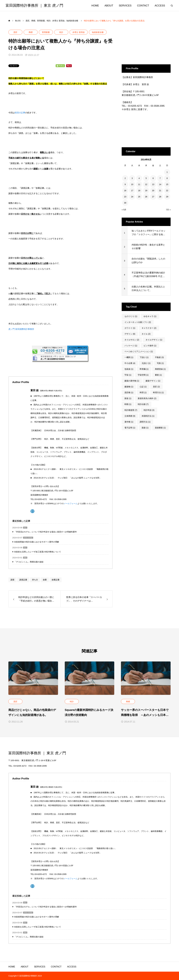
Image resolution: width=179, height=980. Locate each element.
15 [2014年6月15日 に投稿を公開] (167, 184)
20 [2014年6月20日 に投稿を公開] (153, 191)
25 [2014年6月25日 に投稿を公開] (139, 197)
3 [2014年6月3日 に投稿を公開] (132, 178)
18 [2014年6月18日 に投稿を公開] (139, 191)
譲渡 (12, 580)
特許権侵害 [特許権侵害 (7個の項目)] (131, 410)
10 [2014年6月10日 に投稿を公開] (132, 184)
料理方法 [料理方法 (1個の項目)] (158, 393)
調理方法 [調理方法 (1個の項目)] (145, 422)
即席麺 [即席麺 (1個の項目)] (144, 369)
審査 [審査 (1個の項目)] (158, 375)
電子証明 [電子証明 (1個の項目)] (130, 428)
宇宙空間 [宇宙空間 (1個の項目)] (143, 375)
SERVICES (125, 6)
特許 (61, 32)
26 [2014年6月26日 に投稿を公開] (146, 197)
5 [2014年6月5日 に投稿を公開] (146, 178)
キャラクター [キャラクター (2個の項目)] (149, 328)
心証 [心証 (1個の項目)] (143, 387)
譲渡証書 (23, 580)
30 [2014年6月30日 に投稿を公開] (125, 203)
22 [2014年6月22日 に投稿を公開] (167, 191)
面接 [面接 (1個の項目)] (145, 428)
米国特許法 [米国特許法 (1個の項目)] (148, 416)
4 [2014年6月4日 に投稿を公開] (139, 178)
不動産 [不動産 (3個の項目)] (159, 357)
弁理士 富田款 (79, 32)
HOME (95, 6)
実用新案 (46, 32)
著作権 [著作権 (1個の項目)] (129, 422)
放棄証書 (56, 580)
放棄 (45, 580)
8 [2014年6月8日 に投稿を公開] (167, 178)
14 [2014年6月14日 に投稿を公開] (160, 184)
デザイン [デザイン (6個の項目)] (130, 334)
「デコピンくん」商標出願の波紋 (29, 562)
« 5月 (124, 210)
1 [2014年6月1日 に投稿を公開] (167, 172)
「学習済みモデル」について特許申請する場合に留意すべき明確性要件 (45, 532)
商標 (31, 32)
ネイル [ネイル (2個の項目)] (146, 334)
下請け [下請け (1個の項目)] (144, 357)
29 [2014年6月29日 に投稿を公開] (167, 197)
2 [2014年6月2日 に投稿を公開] (125, 178)
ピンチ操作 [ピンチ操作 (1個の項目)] (150, 346)
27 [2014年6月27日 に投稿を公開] (153, 197)
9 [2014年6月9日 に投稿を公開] (125, 184)
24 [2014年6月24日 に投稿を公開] (132, 197)
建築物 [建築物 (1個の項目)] (129, 387)
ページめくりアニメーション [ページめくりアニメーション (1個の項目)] (139, 351)
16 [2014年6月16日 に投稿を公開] (125, 191)
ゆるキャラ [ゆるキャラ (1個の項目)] (150, 316)
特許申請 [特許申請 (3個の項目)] (149, 410)
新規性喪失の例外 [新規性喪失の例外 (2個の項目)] (147, 398)
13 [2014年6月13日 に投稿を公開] (153, 184)
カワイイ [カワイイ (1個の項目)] (130, 328)
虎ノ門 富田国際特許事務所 (21, 329)
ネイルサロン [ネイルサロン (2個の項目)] (132, 340)
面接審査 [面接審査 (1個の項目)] (160, 428)
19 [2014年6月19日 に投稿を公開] (146, 191)
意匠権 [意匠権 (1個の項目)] (129, 393)
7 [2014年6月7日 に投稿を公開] (160, 178)
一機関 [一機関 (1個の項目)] (129, 357)
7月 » (168, 210)
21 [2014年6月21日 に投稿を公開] (160, 191)
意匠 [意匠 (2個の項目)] (156, 387)
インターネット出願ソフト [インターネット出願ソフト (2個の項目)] (138, 322)
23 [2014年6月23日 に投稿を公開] (125, 197)
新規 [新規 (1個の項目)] (128, 398)
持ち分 (35, 580)
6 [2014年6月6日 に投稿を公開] (153, 178)
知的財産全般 (98, 32)
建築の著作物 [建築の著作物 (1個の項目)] (132, 381)
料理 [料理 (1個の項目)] (143, 393)
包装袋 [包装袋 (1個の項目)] (129, 369)
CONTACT (143, 6)
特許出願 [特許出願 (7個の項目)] (143, 404)
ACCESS (160, 6)
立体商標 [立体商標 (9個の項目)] (130, 416)
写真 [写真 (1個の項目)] (160, 363)
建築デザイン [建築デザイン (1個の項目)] (153, 381)
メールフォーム (71, 503)
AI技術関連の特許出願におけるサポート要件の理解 (37, 542)
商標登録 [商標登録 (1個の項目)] (160, 369)
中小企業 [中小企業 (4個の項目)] (130, 363)
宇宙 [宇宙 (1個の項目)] (128, 375)
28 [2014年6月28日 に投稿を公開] (160, 197)
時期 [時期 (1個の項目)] (128, 404)
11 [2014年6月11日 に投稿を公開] (139, 184)
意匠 (15, 32)
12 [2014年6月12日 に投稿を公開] (146, 184)
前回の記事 (20, 113)
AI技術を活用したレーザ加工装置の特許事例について (38, 552)
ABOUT (109, 6)
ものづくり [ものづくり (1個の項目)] (131, 316)
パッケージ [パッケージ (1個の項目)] (131, 346)
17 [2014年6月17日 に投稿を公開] (132, 191)
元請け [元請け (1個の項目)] (146, 363)
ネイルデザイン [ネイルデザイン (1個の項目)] (154, 340)
